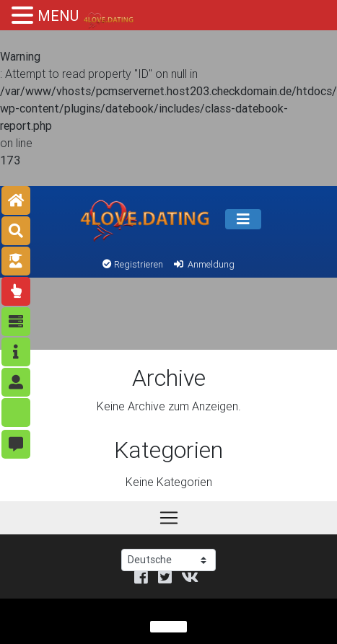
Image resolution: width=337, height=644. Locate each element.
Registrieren (133, 264)
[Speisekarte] (243, 219)
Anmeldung (203, 264)
